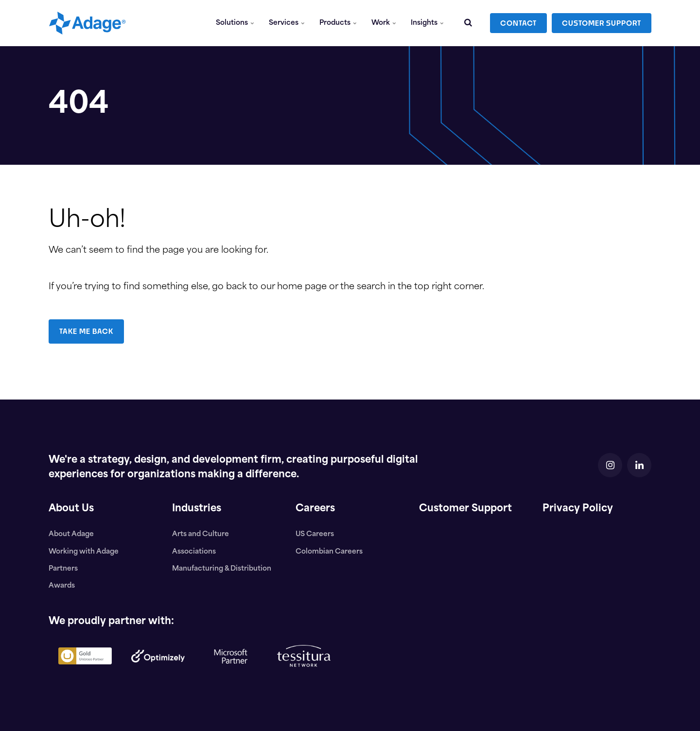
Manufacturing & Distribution (222, 569)
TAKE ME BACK (86, 331)
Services (287, 23)
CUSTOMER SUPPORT (602, 23)
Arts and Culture (201, 534)
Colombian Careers (329, 552)
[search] (468, 23)
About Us (71, 509)
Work (384, 23)
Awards (62, 586)
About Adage (71, 534)
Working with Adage (84, 552)
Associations (194, 552)
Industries (197, 509)
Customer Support (465, 509)
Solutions (235, 23)
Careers (315, 509)
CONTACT (518, 23)
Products (338, 23)
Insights (427, 23)
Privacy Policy (578, 509)
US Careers (315, 534)
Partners (63, 569)
